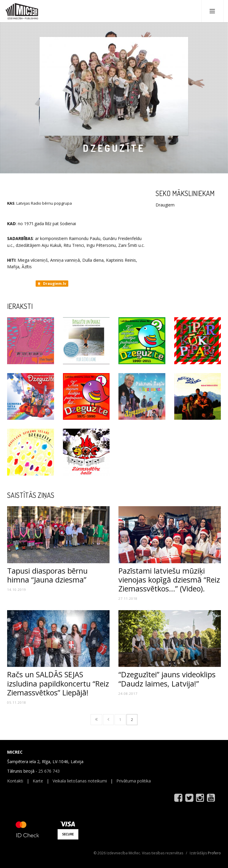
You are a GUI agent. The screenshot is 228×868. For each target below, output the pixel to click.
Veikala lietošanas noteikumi (80, 781)
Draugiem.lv (52, 284)
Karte (38, 781)
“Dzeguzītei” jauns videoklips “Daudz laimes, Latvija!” (167, 679)
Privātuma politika (134, 781)
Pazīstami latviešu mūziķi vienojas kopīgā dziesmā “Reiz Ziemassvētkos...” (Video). (169, 580)
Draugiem (165, 205)
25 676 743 (49, 771)
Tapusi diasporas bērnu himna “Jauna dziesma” (47, 575)
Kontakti (15, 781)
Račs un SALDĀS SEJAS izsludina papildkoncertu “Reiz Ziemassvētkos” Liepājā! (58, 683)
